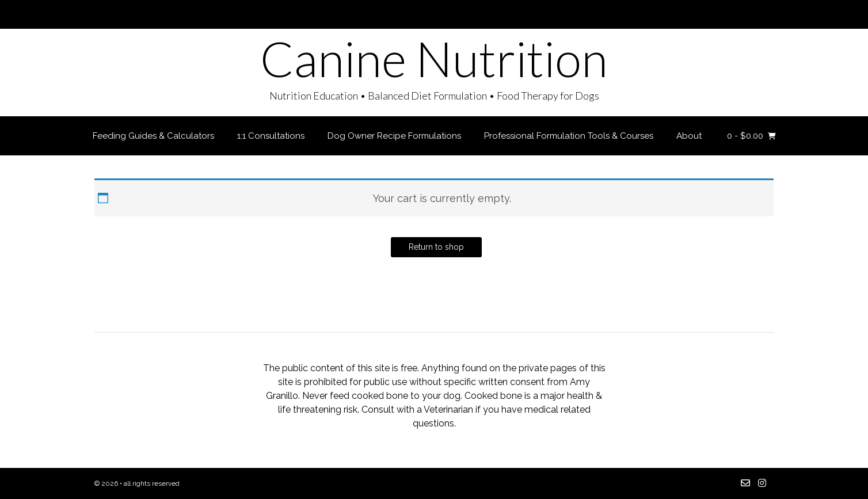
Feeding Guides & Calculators (153, 136)
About (689, 136)
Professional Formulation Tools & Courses (569, 136)
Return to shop (436, 247)
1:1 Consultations (271, 136)
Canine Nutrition (434, 59)
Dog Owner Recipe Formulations (394, 136)
